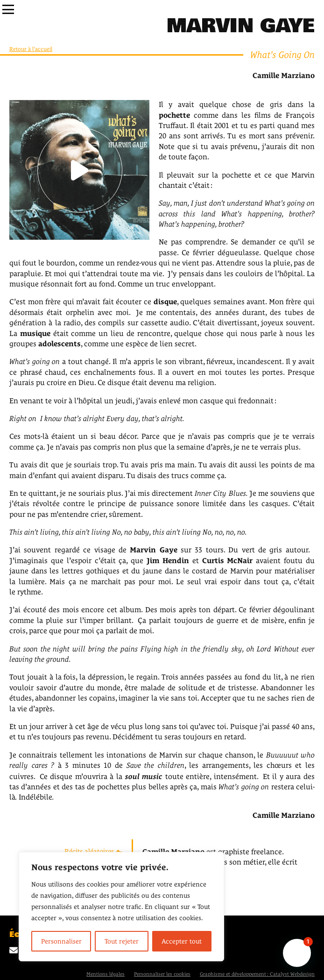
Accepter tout (182, 941)
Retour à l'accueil (31, 49)
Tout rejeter (122, 941)
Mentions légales (106, 974)
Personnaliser (61, 941)
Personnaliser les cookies (162, 974)
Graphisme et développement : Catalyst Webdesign (257, 974)
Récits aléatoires (93, 851)
